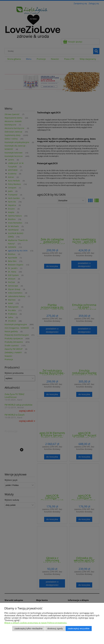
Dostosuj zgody (55, 628)
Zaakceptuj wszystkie (79, 628)
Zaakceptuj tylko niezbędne (29, 628)
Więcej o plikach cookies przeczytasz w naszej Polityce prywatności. (36, 623)
